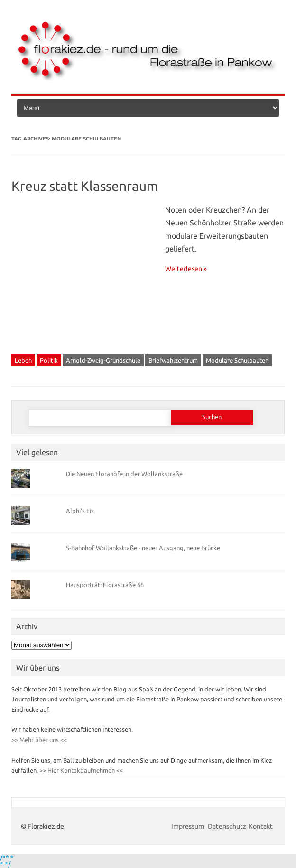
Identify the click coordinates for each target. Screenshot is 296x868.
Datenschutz (227, 826)
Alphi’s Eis (80, 511)
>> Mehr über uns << (39, 740)
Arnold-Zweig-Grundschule (103, 360)
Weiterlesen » (186, 269)
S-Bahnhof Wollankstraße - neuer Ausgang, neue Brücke (143, 548)
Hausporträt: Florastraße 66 (105, 585)
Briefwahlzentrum (173, 360)
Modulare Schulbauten (237, 360)
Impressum (188, 826)
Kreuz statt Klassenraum (85, 186)
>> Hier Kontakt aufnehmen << (80, 770)
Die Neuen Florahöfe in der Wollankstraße (124, 474)
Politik (49, 360)
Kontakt (261, 826)
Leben (23, 360)
